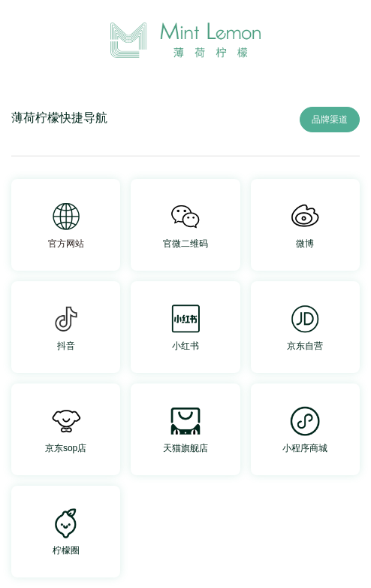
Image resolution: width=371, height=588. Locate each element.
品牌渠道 (330, 120)
